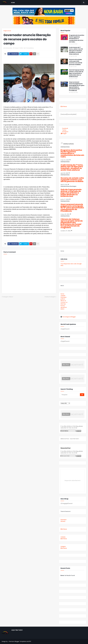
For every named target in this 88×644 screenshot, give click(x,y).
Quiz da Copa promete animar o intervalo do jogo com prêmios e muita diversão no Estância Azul (76, 73)
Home (62, 251)
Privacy (63, 306)
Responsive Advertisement (73, 481)
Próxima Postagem (50, 297)
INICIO (62, 286)
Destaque (64, 297)
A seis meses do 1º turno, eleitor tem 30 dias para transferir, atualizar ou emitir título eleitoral (76, 51)
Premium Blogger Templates (18, 641)
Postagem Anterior (8, 297)
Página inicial (7, 31)
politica (63, 299)
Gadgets (63, 546)
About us (63, 301)
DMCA (62, 309)
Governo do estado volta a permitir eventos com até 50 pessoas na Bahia (76, 62)
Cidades (63, 537)
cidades (63, 296)
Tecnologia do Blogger (68, 317)
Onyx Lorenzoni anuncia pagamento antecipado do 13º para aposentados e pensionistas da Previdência (77, 86)
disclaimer (64, 307)
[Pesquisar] (70, 395)
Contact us (64, 302)
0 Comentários (30, 48)
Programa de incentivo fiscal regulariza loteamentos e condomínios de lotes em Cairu (77, 39)
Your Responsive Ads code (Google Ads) (71, 265)
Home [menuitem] (13, 3)
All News (64, 107)
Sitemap (63, 304)
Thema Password (65, 511)
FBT (30, 641)
